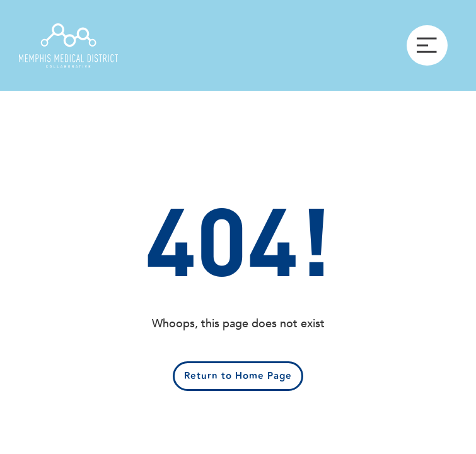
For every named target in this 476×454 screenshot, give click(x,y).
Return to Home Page (238, 376)
